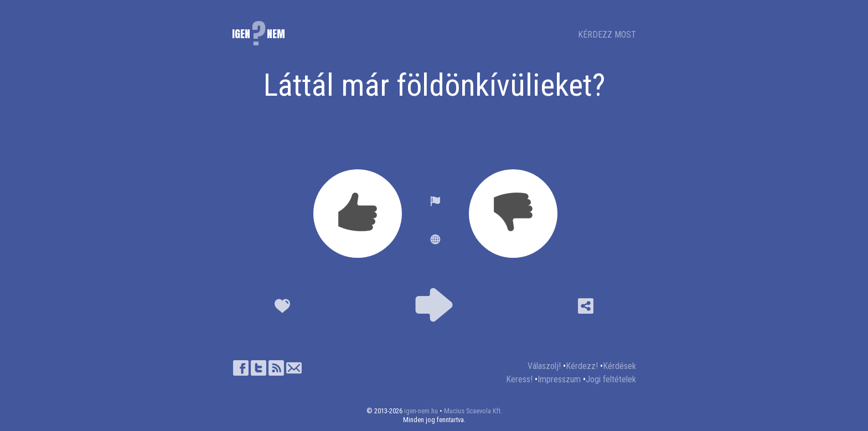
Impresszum (559, 379)
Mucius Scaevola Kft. (473, 411)
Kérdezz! (582, 366)
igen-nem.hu (421, 411)
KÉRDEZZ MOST (607, 35)
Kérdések (619, 366)
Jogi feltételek (611, 379)
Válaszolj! (544, 366)
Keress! (519, 379)
